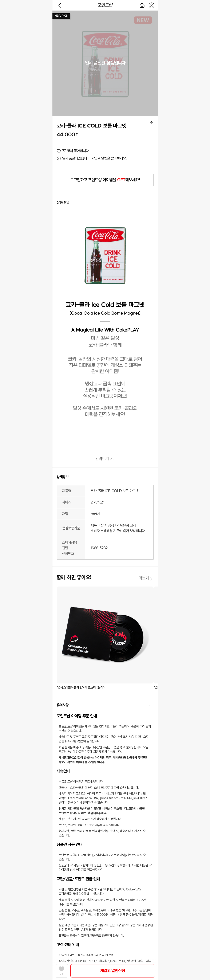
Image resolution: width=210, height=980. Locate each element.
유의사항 (63, 705)
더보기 (144, 578)
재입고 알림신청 (113, 971)
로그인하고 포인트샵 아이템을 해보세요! (105, 180)
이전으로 (60, 5)
